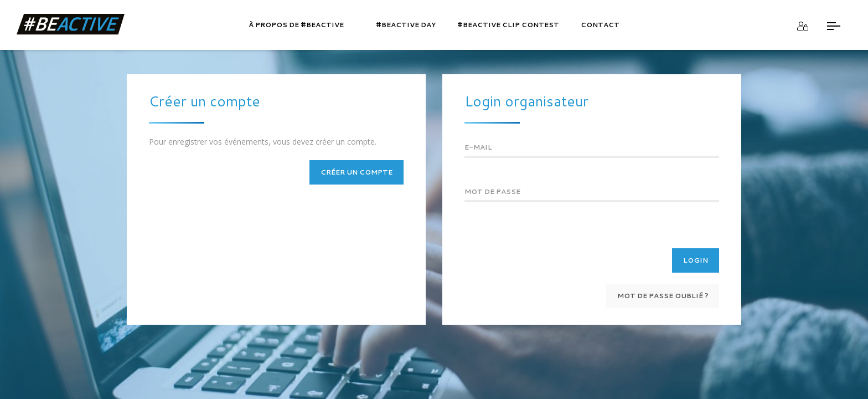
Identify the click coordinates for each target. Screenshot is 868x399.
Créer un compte (356, 172)
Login (696, 260)
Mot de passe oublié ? (663, 296)
